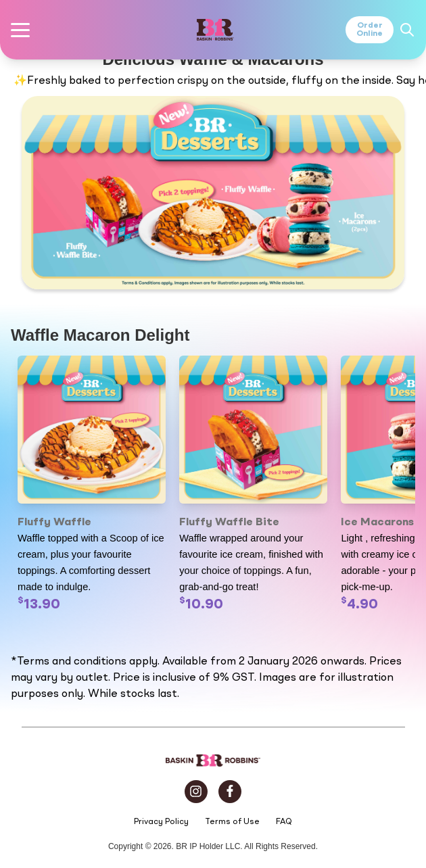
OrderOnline (370, 30)
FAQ (284, 822)
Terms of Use (232, 822)
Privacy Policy (161, 822)
